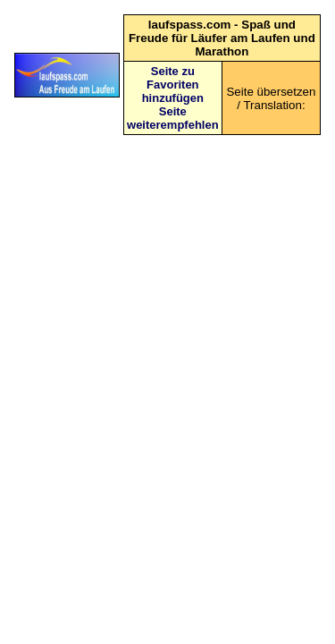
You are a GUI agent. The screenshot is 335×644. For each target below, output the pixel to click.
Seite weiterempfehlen (173, 118)
